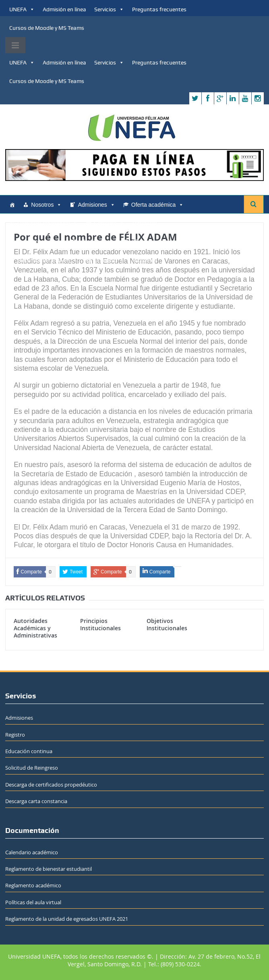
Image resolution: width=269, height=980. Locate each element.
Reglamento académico (33, 885)
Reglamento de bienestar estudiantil (49, 869)
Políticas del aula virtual (33, 902)
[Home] (12, 205)
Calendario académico (32, 852)
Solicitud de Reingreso (32, 768)
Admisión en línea (64, 9)
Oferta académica (158, 205)
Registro (15, 735)
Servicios (109, 9)
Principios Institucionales (100, 624)
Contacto (109, 223)
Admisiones (96, 205)
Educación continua (29, 751)
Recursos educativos (48, 223)
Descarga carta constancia (36, 801)
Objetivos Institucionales (167, 624)
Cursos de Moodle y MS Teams (47, 28)
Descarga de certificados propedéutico (51, 785)
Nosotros (46, 205)
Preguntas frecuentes (159, 9)
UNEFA (22, 9)
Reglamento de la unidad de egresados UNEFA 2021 (67, 919)
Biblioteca (145, 223)
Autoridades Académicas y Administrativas (35, 628)
